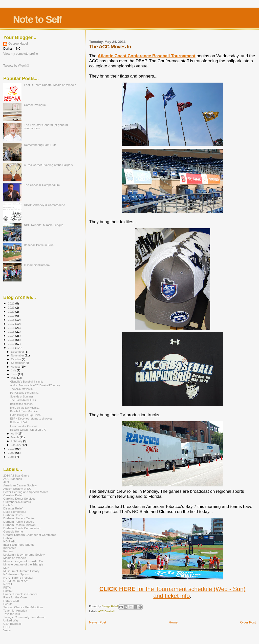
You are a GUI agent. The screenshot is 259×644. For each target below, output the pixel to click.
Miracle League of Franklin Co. (24, 561)
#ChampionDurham (37, 265)
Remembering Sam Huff (40, 145)
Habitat (8, 538)
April (14, 433)
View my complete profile (21, 54)
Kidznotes (10, 548)
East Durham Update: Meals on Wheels (50, 85)
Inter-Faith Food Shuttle (19, 545)
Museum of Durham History (21, 571)
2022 (12, 303)
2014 (12, 336)
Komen (8, 551)
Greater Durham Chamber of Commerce (30, 535)
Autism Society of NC (17, 489)
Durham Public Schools (19, 522)
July (14, 370)
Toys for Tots (12, 614)
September (18, 363)
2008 (12, 457)
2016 (12, 328)
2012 (12, 344)
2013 (12, 340)
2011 (12, 348)
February (17, 441)
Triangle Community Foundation (24, 617)
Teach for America (15, 610)
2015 (12, 332)
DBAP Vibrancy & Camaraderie (45, 205)
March (15, 437)
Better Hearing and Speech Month (26, 492)
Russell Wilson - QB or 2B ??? (28, 430)
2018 (12, 320)
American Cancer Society (20, 485)
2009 (12, 453)
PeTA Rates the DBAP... (24, 393)
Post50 (8, 591)
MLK (6, 568)
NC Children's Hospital (18, 577)
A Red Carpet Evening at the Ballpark (49, 165)
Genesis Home (13, 531)
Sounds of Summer (22, 396)
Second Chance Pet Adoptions (23, 607)
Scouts (8, 604)
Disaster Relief (13, 508)
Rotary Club (11, 601)
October (17, 359)
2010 (12, 449)
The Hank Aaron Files (23, 400)
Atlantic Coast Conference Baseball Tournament (146, 56)
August (16, 367)
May (14, 378)
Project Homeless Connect (21, 594)
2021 (12, 307)
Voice (7, 630)
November (18, 355)
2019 (12, 316)
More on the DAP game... (25, 408)
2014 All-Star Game (16, 475)
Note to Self (37, 19)
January (17, 445)
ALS (6, 482)
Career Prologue (35, 105)
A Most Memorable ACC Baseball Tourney (35, 385)
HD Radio (10, 541)
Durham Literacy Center (19, 518)
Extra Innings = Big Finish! (26, 415)
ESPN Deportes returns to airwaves (31, 419)
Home (173, 622)
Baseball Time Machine (24, 411)
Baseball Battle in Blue (39, 245)
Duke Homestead (15, 512)
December (18, 352)
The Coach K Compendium (42, 185)
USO (6, 627)
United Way (11, 620)
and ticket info (171, 596)
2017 (12, 324)
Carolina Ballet (13, 495)
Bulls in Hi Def (18, 422)
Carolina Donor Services (19, 498)
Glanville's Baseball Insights (27, 382)
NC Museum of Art (15, 581)
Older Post (248, 622)
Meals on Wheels (15, 558)
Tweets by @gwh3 (16, 66)
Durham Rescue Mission (19, 525)
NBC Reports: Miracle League (44, 225)
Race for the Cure (15, 597)
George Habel (18, 44)
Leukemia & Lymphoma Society (24, 554)
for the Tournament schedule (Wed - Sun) (172, 589)
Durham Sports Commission (22, 528)
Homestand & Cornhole (24, 426)
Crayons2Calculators (17, 502)
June (15, 374)
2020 (12, 311)
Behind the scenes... (22, 404)
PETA (7, 587)
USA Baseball (12, 624)
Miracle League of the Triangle (23, 564)
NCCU (8, 584)
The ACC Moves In (21, 389)
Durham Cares (13, 515)
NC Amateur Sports (16, 574)
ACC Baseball (106, 611)
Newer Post (98, 622)
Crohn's (8, 505)
